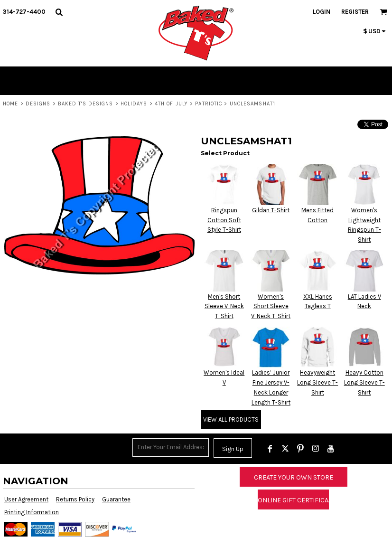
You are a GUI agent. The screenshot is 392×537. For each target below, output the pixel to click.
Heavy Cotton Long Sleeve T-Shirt (364, 382)
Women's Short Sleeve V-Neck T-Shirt (271, 306)
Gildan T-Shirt (271, 210)
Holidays (134, 104)
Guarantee (116, 499)
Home (10, 104)
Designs (38, 104)
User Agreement (26, 499)
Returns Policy (75, 499)
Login (322, 12)
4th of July (171, 104)
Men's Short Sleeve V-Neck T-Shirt (224, 306)
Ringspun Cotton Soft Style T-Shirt (224, 220)
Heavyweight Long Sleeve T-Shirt (317, 382)
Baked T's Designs (86, 104)
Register (355, 12)
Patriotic (209, 104)
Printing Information (32, 512)
